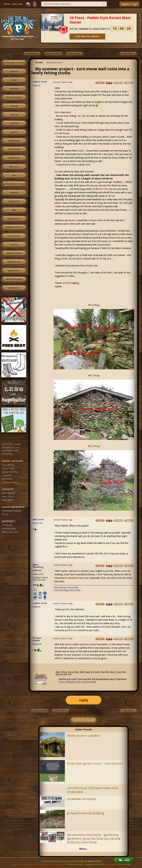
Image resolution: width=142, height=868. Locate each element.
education (14, 201)
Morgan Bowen (37, 639)
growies (14, 71)
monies (14, 115)
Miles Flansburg (38, 566)
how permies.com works (66, 588)
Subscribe (17, 4)
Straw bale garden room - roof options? (95, 763)
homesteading (14, 97)
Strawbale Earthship (81, 799)
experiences (14, 219)
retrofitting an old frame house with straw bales (93, 790)
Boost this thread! (84, 720)
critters (14, 80)
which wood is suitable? (84, 736)
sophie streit (40, 82)
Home (7, 4)
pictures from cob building (86, 813)
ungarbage (14, 141)
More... (84, 849)
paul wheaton (111, 864)
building (14, 89)
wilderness (14, 158)
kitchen (14, 123)
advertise (29, 864)
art (14, 175)
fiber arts (14, 167)
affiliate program (43, 864)
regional (14, 193)
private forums (14, 279)
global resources (14, 227)
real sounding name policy (67, 590)
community (14, 149)
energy (14, 106)
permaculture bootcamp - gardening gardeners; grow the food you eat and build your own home (94, 839)
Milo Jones (38, 519)
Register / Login (129, 4)
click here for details (87, 36)
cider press (14, 236)
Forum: (39, 62)
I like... (36, 590)
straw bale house (54, 62)
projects (14, 245)
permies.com (14, 262)
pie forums (14, 271)
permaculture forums (14, 63)
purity (14, 132)
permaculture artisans (14, 184)
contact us (17, 864)
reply (84, 700)
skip (14, 210)
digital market (14, 253)
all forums (14, 288)
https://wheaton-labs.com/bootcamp (77, 682)
